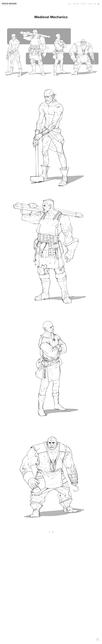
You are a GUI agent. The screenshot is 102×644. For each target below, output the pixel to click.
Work (70, 4)
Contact (91, 4)
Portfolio (84, 4)
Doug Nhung (9, 4)
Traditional (76, 4)
